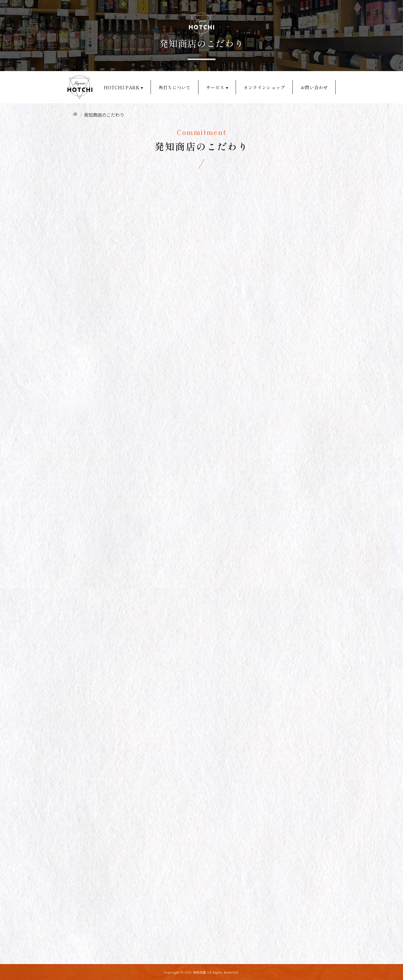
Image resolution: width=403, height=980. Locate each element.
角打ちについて (174, 87)
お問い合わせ (314, 87)
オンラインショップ (264, 87)
